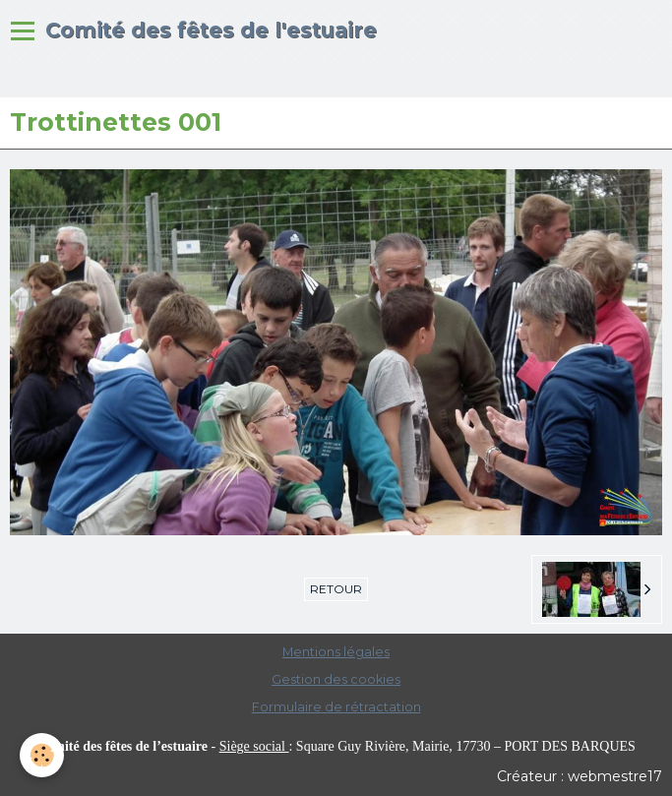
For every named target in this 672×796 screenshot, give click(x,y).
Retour (336, 589)
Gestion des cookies (336, 679)
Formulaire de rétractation (336, 707)
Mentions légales (336, 652)
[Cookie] (42, 755)
